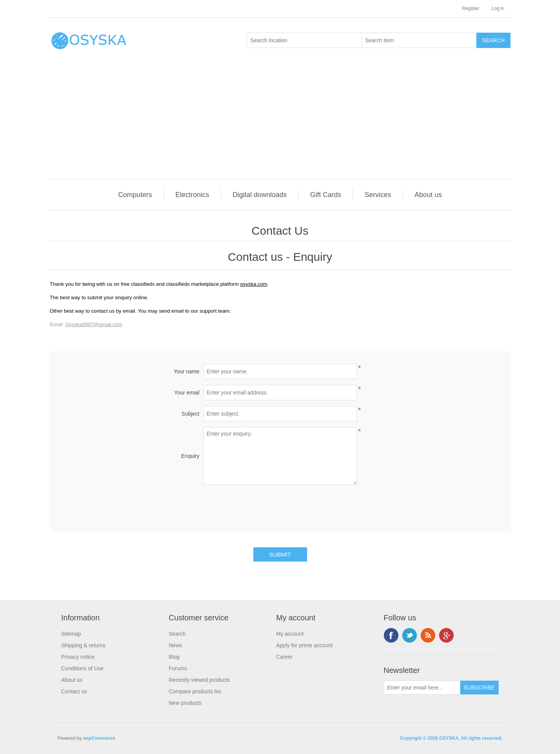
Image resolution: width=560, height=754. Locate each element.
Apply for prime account (305, 645)
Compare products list (195, 691)
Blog (174, 657)
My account (290, 634)
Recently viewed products (200, 680)
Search (177, 634)
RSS (428, 635)
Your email (187, 393)
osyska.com (254, 284)
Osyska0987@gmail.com (94, 324)
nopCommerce (99, 738)
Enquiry (190, 456)
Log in (498, 8)
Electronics (192, 195)
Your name (186, 371)
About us (428, 195)
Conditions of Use (83, 668)
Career (285, 657)
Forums (178, 668)
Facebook (391, 635)
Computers (135, 195)
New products (185, 703)
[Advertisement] (282, 121)
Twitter (410, 635)
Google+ (446, 635)
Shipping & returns (83, 645)
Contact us (74, 691)
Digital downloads (260, 195)
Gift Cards (326, 195)
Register (471, 8)
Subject (191, 414)
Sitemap (71, 634)
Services (378, 195)
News (176, 645)
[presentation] (280, 505)
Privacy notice (78, 657)
